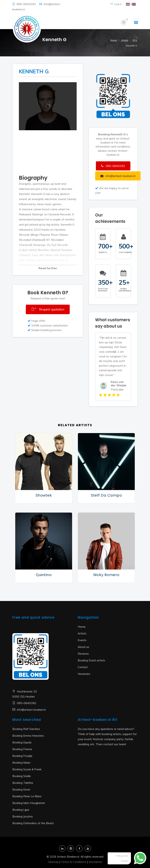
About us (83, 647)
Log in (116, 4)
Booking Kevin (21, 790)
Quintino (44, 575)
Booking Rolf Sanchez (26, 729)
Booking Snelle (22, 776)
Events (82, 640)
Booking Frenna (22, 749)
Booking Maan (21, 763)
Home (113, 40)
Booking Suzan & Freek (27, 769)
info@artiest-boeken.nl (31, 710)
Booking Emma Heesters (28, 736)
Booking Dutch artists (91, 660)
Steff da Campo (106, 495)
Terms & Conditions (74, 862)
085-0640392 (27, 4)
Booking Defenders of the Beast (33, 823)
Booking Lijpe (21, 810)
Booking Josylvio (23, 816)
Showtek (44, 495)
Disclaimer (95, 862)
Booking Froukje (22, 756)
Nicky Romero (106, 575)
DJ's (135, 40)
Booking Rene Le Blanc (27, 796)
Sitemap (53, 862)
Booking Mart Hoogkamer (29, 803)
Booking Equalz (22, 742)
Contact (83, 667)
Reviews (83, 654)
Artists (125, 40)
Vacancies (84, 674)
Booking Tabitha (23, 783)
